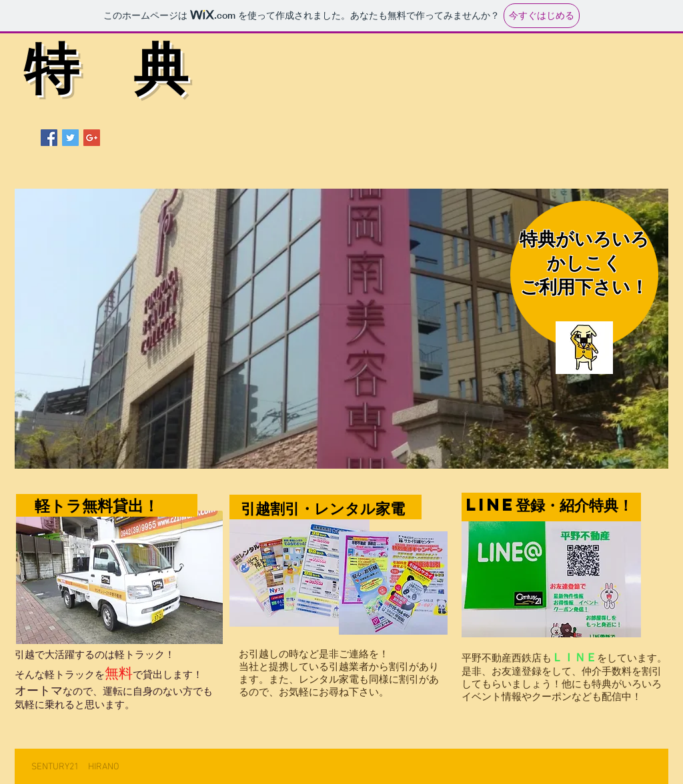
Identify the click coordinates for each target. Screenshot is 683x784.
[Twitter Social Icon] (70, 138)
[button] (341, 329)
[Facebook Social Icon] (49, 138)
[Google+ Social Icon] (92, 138)
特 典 (106, 74)
